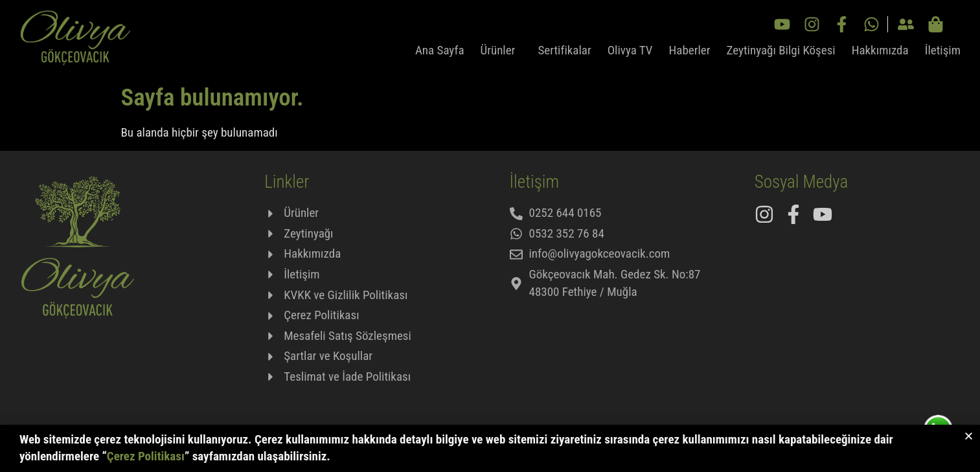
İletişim (943, 50)
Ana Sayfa (440, 50)
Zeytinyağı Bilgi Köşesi (781, 50)
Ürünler (501, 50)
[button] (969, 438)
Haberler (690, 50)
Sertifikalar (564, 50)
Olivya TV (630, 50)
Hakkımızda (880, 50)
